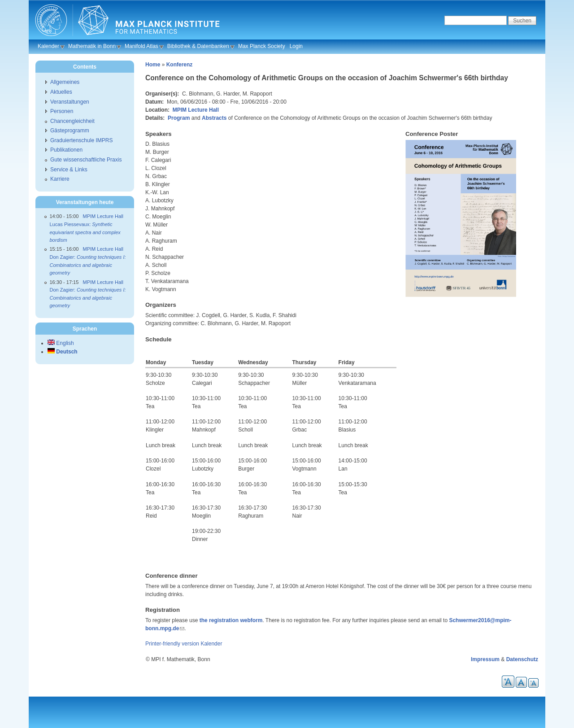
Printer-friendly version (172, 644)
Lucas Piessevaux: (85, 232)
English (61, 343)
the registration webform (231, 620)
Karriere (60, 179)
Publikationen (66, 150)
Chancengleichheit (72, 121)
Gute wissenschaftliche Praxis (86, 160)
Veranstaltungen (70, 102)
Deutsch (63, 352)
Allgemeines (65, 82)
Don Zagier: (88, 265)
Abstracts (214, 118)
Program (179, 118)
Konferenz (180, 65)
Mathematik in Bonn (92, 46)
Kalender (48, 46)
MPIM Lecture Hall (196, 110)
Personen (62, 111)
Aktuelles (61, 92)
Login (296, 46)
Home (153, 65)
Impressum (485, 659)
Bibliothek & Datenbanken (198, 46)
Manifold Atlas (141, 46)
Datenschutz (522, 659)
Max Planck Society (262, 46)
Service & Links (69, 170)
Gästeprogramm (70, 131)
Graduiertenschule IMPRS (81, 140)
